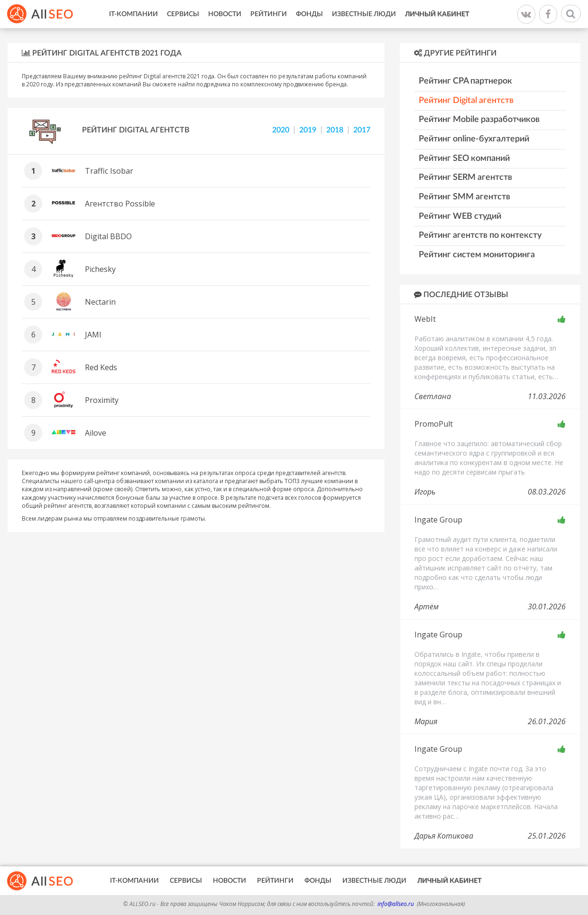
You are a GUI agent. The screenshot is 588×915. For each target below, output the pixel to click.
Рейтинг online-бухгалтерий (474, 139)
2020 (281, 130)
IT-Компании (133, 14)
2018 (335, 130)
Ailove (96, 433)
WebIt (425, 319)
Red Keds (101, 367)
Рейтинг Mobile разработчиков (479, 120)
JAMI (93, 335)
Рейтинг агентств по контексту (480, 235)
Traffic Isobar (109, 171)
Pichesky (100, 269)
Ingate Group (438, 520)
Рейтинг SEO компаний (464, 159)
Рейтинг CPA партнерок (465, 81)
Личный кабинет (437, 14)
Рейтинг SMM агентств (464, 197)
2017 (362, 130)
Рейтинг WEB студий (460, 216)
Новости (225, 14)
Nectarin (100, 302)
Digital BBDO (108, 236)
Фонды (309, 14)
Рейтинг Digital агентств (466, 101)
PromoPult (434, 424)
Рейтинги (269, 14)
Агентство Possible (120, 204)
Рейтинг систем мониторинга (477, 255)
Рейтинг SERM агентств (465, 177)
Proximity (102, 400)
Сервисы (183, 14)
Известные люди (364, 14)
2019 (308, 130)
